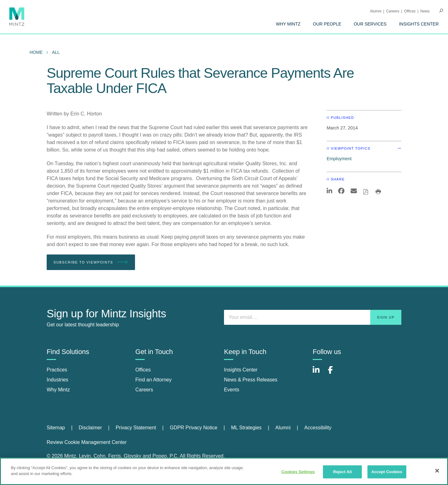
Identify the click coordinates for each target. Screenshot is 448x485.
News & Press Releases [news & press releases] (251, 380)
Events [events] (232, 390)
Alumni (376, 11)
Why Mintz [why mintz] (58, 390)
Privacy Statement (136, 428)
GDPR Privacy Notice (194, 428)
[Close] (437, 471)
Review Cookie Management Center (87, 442)
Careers (393, 11)
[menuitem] (288, 24)
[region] (224, 471)
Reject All (343, 472)
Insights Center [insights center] (241, 370)
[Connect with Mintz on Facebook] (334, 373)
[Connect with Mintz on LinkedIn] (319, 373)
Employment (339, 159)
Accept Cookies (387, 472)
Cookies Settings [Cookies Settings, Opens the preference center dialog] (298, 472)
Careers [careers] (144, 390)
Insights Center (419, 24)
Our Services (370, 24)
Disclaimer (90, 428)
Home (36, 52)
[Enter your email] (313, 317)
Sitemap (56, 428)
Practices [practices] (57, 370)
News (425, 11)
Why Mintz (288, 24)
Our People (327, 24)
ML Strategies (246, 428)
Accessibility (318, 428)
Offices (410, 11)
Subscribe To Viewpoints (91, 262)
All (56, 52)
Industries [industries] (57, 380)
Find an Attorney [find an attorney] (154, 380)
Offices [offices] (143, 370)
